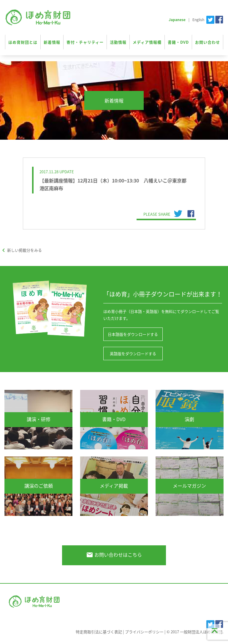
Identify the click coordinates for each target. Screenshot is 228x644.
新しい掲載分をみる (21, 250)
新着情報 (52, 42)
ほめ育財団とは (23, 42)
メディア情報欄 (147, 42)
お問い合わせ (208, 42)
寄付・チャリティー (85, 42)
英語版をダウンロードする (133, 354)
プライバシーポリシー (144, 632)
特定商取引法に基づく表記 (99, 632)
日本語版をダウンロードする (133, 334)
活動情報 (118, 42)
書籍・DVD (178, 42)
